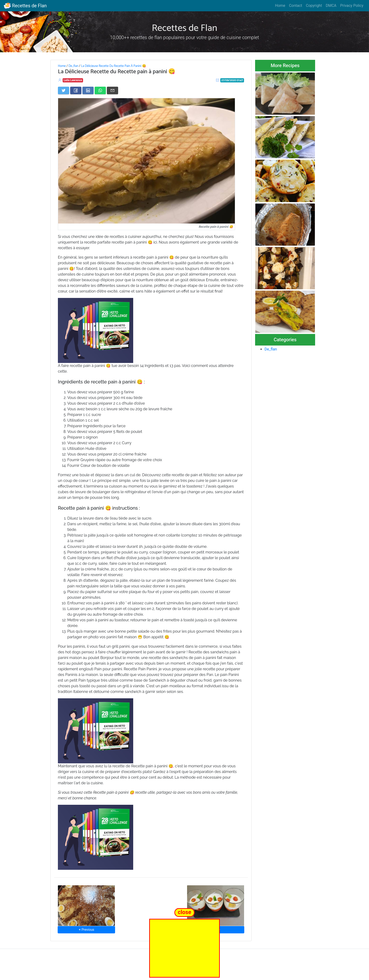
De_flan (73, 66)
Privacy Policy (352, 6)
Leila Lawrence (73, 80)
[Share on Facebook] (76, 90)
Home (280, 6)
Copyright (314, 6)
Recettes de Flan (25, 6)
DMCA (331, 6)
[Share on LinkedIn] (88, 90)
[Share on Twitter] (64, 90)
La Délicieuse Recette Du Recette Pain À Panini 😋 (113, 66)
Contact (296, 6)
